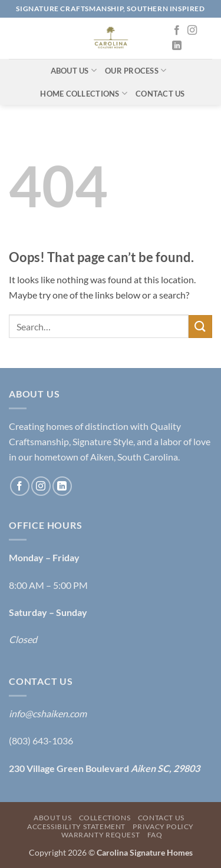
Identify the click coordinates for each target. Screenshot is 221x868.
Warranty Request (100, 835)
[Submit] (200, 327)
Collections (105, 818)
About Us (74, 70)
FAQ (155, 835)
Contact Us (160, 94)
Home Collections (84, 93)
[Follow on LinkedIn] (177, 46)
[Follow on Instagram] (192, 31)
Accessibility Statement (76, 826)
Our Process (136, 70)
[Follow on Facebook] (177, 31)
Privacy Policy (163, 826)
